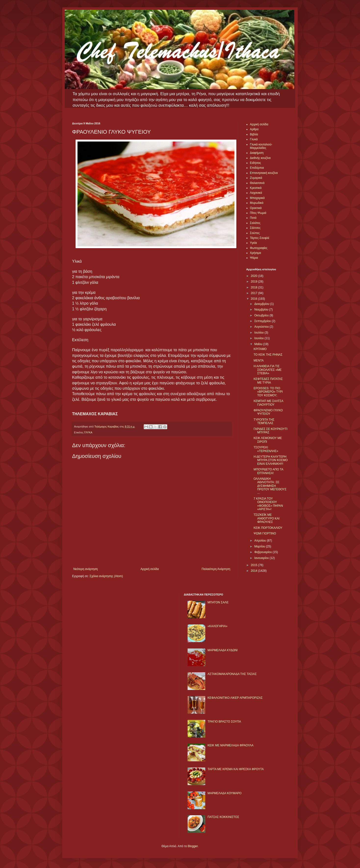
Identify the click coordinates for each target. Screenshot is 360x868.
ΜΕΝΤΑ (259, 361)
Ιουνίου (259, 338)
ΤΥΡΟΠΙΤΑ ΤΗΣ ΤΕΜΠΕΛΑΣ (264, 421)
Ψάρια (254, 258)
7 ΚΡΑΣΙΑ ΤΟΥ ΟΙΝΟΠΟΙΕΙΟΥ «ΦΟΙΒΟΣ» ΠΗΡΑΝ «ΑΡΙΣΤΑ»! (268, 504)
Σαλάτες (255, 223)
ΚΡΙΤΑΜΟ (260, 349)
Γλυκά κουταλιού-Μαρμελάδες (261, 146)
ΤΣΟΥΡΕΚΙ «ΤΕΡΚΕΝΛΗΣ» (266, 449)
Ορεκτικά (256, 208)
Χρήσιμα (255, 253)
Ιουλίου (259, 333)
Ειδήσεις (255, 163)
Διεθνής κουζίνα (260, 158)
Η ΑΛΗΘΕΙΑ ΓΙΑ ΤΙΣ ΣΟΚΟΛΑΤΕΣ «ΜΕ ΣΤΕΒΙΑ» (268, 370)
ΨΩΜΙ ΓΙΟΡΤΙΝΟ (265, 533)
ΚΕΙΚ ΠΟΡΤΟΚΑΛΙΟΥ (268, 528)
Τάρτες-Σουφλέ (260, 238)
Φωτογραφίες (259, 248)
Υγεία (253, 243)
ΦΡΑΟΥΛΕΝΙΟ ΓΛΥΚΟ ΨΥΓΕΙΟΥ (268, 412)
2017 (255, 293)
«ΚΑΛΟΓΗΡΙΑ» (217, 626)
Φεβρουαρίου (264, 552)
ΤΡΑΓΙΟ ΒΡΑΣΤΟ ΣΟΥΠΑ (224, 722)
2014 (255, 571)
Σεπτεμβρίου (263, 321)
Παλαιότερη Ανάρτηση (216, 569)
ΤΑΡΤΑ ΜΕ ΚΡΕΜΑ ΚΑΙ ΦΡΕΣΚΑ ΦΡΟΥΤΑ (236, 769)
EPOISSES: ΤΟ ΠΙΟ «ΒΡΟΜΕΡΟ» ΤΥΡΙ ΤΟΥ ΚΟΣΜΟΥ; (268, 392)
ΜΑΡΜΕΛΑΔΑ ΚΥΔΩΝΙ (223, 650)
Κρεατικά (256, 188)
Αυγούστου (262, 327)
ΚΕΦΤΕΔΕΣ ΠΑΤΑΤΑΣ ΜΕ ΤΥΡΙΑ (268, 381)
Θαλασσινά (257, 183)
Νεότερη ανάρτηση (85, 569)
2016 (255, 299)
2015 (255, 565)
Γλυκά (254, 139)
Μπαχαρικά (257, 198)
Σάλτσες (255, 228)
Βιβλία (254, 134)
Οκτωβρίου (262, 315)
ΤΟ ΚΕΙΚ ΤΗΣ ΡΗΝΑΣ (268, 355)
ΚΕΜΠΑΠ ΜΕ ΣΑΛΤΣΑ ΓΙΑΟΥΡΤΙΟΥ (268, 403)
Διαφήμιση (257, 153)
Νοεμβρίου (262, 310)
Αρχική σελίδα (150, 569)
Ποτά (253, 218)
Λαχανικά (256, 193)
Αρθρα (254, 129)
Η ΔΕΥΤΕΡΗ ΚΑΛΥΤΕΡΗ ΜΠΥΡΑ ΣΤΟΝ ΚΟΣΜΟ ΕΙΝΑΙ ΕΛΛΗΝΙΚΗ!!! (271, 460)
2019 (255, 282)
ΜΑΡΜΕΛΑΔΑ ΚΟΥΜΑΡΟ (225, 793)
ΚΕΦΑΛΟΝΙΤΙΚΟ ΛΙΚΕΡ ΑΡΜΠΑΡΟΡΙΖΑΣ (235, 698)
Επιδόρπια (257, 168)
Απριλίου (261, 541)
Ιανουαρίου (262, 558)
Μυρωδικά (257, 203)
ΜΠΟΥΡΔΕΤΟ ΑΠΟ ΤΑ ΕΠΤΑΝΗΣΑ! (268, 471)
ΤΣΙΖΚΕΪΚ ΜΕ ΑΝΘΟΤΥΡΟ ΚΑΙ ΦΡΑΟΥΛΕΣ (267, 518)
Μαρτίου (260, 546)
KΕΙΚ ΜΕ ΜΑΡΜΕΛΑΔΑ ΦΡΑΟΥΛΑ (230, 745)
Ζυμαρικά (256, 178)
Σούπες (255, 233)
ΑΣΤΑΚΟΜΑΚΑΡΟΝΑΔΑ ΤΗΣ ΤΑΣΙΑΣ (232, 674)
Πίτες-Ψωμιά (258, 213)
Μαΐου (259, 344)
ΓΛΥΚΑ (88, 432)
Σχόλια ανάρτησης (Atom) (106, 576)
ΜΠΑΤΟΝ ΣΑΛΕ (218, 602)
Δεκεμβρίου (262, 304)
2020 (255, 276)
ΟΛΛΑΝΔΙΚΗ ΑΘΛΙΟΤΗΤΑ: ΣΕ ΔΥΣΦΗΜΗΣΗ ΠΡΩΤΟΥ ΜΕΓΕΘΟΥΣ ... (270, 486)
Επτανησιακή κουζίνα (264, 173)
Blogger (193, 846)
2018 (255, 287)
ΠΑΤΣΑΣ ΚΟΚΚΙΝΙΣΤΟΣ (223, 817)
